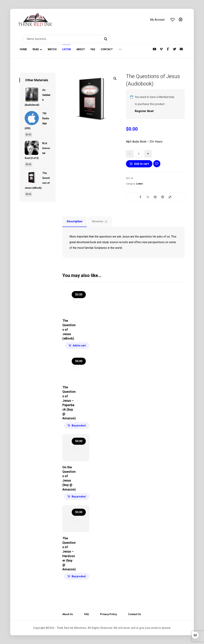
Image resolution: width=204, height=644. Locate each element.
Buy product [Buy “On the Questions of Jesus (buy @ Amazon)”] (79, 497)
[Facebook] (168, 49)
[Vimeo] (161, 49)
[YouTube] (154, 49)
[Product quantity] (139, 154)
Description (75, 221)
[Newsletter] (181, 49)
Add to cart (141, 164)
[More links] (120, 52)
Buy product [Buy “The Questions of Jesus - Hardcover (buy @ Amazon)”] (79, 576)
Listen (140, 184)
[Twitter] (175, 49)
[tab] (75, 222)
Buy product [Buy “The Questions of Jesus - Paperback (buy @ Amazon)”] (79, 426)
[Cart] (181, 19)
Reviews (100, 222)
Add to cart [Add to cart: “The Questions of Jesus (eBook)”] (79, 346)
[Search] (106, 39)
